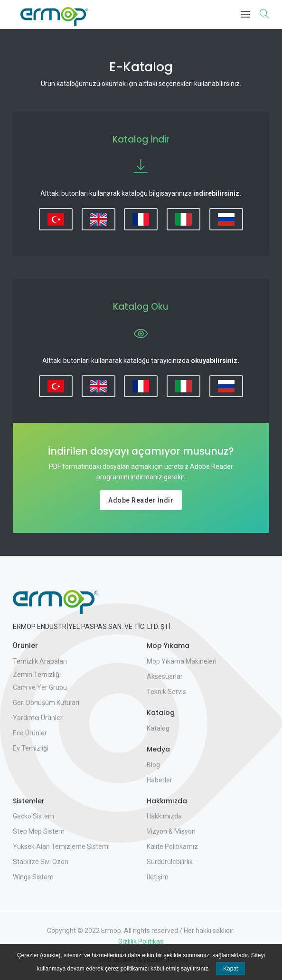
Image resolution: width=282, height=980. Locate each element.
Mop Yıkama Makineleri (182, 661)
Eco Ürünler (30, 733)
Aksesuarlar (165, 676)
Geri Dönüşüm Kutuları (46, 703)
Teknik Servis (166, 692)
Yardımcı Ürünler (38, 718)
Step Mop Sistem (39, 831)
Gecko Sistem (33, 816)
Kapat (230, 969)
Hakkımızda (164, 816)
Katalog (158, 728)
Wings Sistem (33, 877)
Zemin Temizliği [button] (37, 675)
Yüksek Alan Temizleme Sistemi (61, 847)
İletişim (158, 877)
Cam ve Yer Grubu (40, 687)
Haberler (160, 780)
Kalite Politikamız (172, 847)
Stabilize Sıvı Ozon (41, 862)
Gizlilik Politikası (141, 942)
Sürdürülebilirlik (170, 862)
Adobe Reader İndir (141, 500)
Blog (153, 765)
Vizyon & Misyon (171, 831)
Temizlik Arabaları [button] (40, 661)
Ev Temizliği (31, 748)
